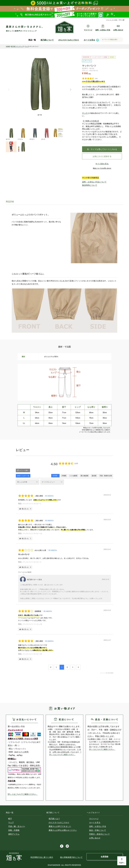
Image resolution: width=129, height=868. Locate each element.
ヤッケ (85, 113)
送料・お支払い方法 (98, 826)
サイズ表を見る (102, 165)
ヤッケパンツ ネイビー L (32, 504)
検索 (120, 40)
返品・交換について (98, 830)
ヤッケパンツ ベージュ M (32, 624)
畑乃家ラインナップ (17, 46)
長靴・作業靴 (14, 830)
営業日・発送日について (99, 834)
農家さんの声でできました (60, 826)
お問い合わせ (95, 838)
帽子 (10, 819)
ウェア (27, 46)
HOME (8, 46)
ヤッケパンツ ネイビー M (32, 654)
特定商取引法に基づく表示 (42, 857)
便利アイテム (14, 834)
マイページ (94, 819)
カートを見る (89, 40)
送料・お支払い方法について (91, 183)
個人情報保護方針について (71, 857)
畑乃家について (47, 40)
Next (71, 90)
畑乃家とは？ (54, 819)
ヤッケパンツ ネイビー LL (33, 533)
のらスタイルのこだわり (69, 40)
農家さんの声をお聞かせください (63, 830)
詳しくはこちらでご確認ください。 (23, 794)
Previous (9, 90)
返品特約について (88, 186)
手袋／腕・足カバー (17, 826)
